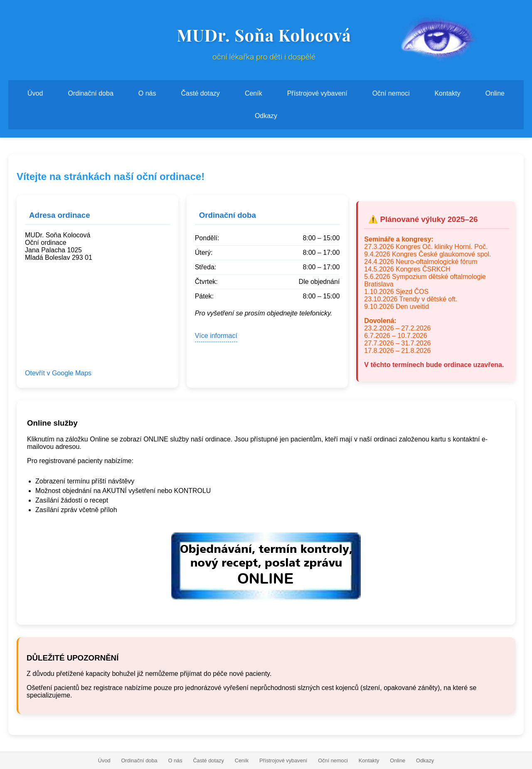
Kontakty (447, 93)
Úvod (35, 93)
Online (495, 93)
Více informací (216, 336)
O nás (147, 93)
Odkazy (266, 116)
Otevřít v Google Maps (58, 373)
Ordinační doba (90, 93)
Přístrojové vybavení (317, 93)
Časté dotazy (200, 93)
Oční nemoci (391, 93)
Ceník (254, 93)
